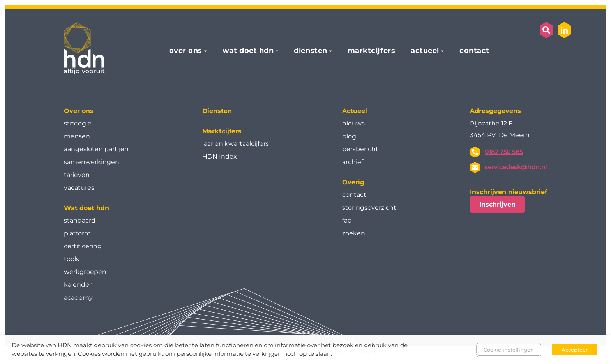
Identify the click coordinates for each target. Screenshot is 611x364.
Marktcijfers (222, 131)
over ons (186, 51)
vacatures (79, 188)
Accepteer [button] (575, 350)
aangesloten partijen (96, 149)
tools (72, 259)
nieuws (353, 123)
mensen (77, 136)
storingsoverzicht (369, 208)
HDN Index (220, 156)
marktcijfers (371, 51)
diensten (310, 51)
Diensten (217, 111)
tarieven (77, 175)
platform (77, 233)
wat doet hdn (248, 51)
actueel (425, 51)
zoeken (354, 233)
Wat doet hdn (87, 208)
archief (353, 162)
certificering (83, 246)
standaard (80, 220)
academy (78, 298)
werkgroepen (85, 272)
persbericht (360, 149)
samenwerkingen (92, 162)
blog (349, 136)
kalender (78, 285)
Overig (353, 182)
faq (347, 220)
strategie (78, 123)
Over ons (79, 111)
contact (474, 51)
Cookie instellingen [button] (509, 350)
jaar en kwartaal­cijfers (236, 144)
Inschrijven (497, 204)
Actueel (355, 111)
